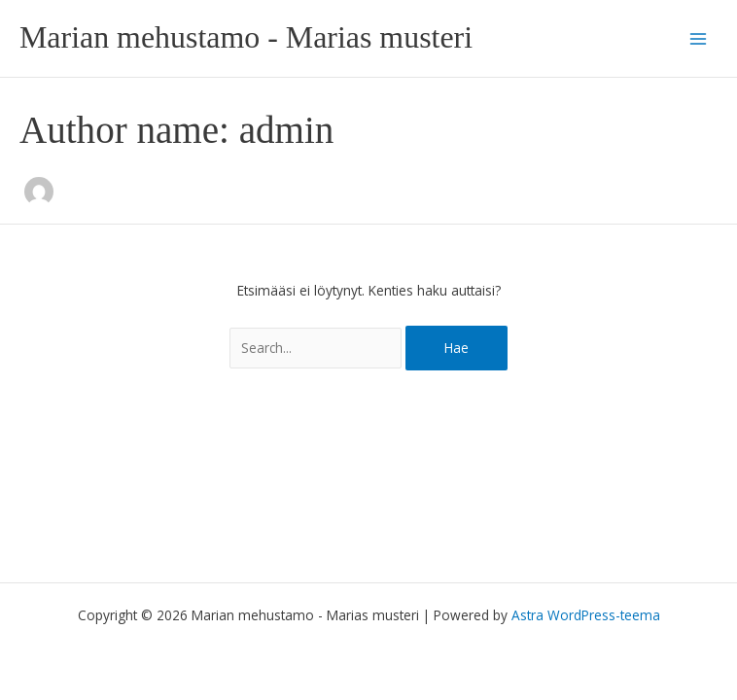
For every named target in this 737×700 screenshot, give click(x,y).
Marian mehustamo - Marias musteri (246, 37)
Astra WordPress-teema (586, 615)
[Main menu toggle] (699, 38)
